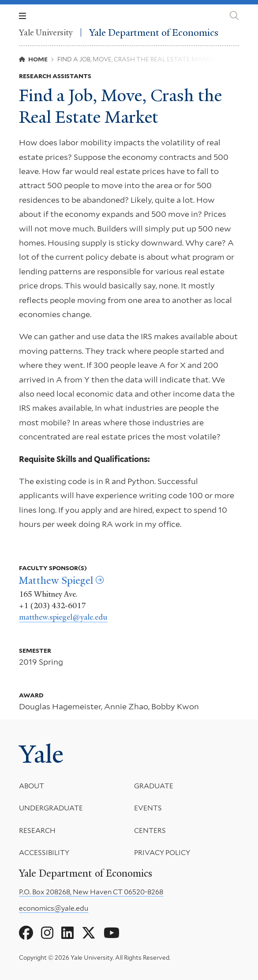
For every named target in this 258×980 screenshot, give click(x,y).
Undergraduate (51, 808)
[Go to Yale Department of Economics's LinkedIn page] (67, 933)
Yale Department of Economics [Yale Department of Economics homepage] (154, 32)
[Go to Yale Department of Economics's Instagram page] (47, 933)
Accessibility (44, 853)
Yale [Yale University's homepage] (41, 754)
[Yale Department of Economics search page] (234, 16)
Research (37, 830)
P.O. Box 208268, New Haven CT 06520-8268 (91, 892)
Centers (150, 830)
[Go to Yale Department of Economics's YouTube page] (112, 933)
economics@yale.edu (54, 908)
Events (148, 808)
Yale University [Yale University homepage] (46, 32)
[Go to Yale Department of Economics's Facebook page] (26, 933)
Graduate (154, 786)
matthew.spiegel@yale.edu (63, 617)
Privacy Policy (162, 853)
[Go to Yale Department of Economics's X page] (89, 933)
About (32, 786)
